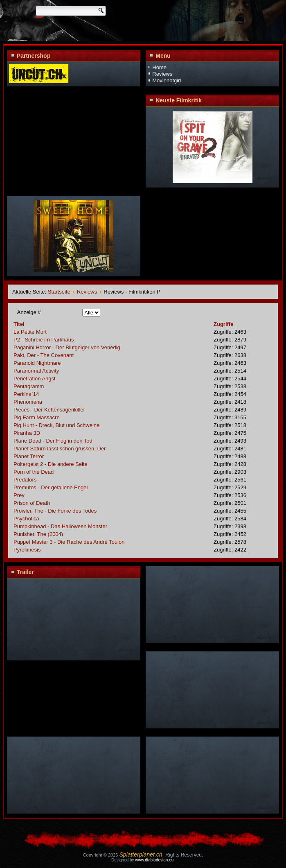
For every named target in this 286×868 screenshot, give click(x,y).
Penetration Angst (35, 379)
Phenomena (28, 402)
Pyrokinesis (27, 550)
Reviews (162, 74)
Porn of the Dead (34, 472)
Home (159, 67)
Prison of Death (32, 503)
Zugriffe (223, 324)
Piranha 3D (27, 433)
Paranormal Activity (36, 371)
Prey (19, 495)
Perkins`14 (26, 394)
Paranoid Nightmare (37, 363)
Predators (25, 480)
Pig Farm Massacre (37, 417)
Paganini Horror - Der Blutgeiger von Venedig (67, 347)
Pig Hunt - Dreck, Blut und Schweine (56, 425)
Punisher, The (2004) (38, 534)
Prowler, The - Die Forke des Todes (55, 511)
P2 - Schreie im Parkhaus (44, 340)
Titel (19, 324)
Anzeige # (29, 312)
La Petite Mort (30, 332)
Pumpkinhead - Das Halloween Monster (60, 526)
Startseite (59, 292)
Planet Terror (29, 456)
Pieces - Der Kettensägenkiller (49, 410)
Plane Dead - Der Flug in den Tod (53, 441)
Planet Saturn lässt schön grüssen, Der (60, 449)
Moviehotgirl (167, 80)
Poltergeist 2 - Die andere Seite (51, 464)
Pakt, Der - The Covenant (44, 355)
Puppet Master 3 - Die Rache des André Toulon (69, 542)
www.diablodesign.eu (154, 860)
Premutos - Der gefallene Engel (51, 487)
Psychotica (26, 519)
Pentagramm (29, 386)
